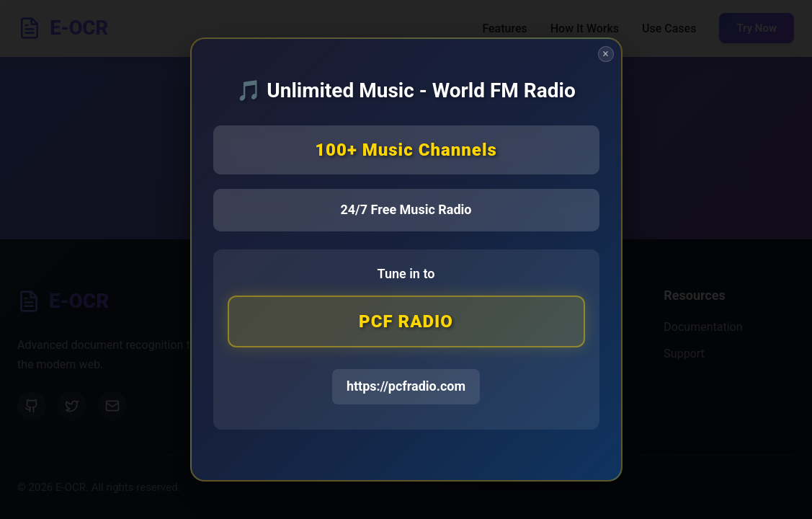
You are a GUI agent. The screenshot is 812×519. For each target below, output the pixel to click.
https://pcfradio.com (406, 387)
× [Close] (606, 54)
